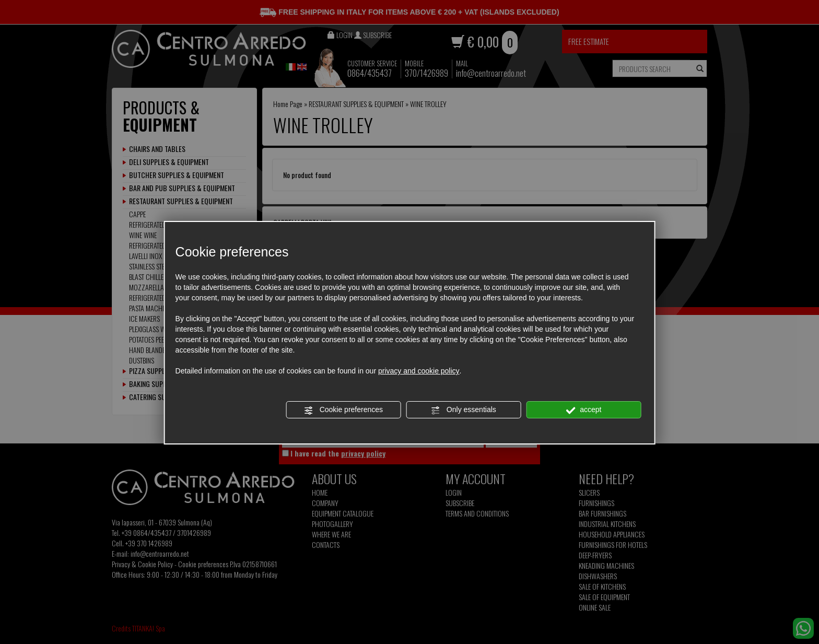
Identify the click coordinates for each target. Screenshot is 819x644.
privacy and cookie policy (419, 371)
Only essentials (464, 410)
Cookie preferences (343, 410)
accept (583, 410)
